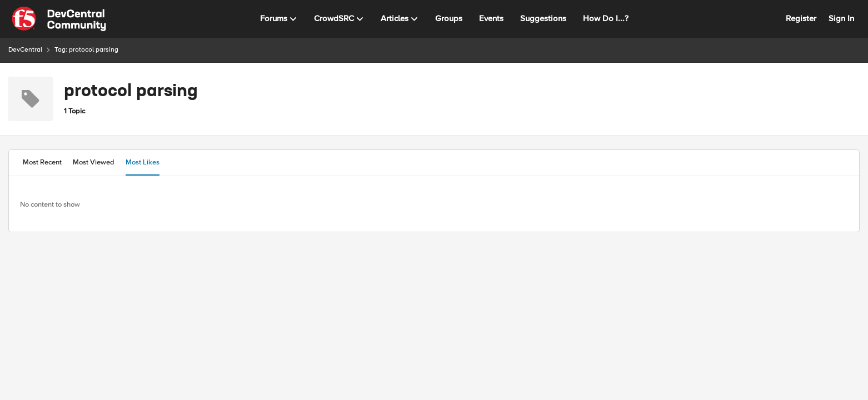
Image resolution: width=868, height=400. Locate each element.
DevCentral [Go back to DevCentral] (25, 50)
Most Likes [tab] (143, 162)
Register (801, 18)
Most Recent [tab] (42, 162)
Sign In (841, 18)
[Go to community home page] (59, 19)
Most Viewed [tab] (94, 162)
